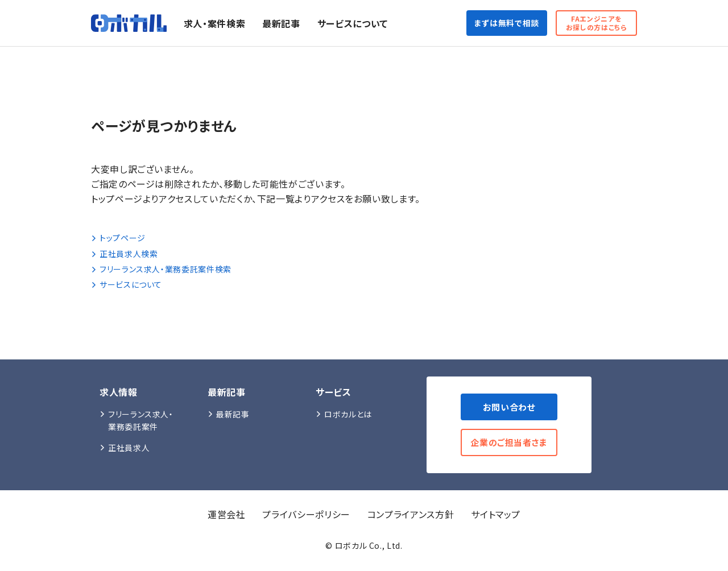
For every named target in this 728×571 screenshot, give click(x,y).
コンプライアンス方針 (411, 516)
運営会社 (227, 516)
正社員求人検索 (124, 254)
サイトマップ (496, 516)
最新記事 (291, 23)
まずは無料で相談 (492, 23)
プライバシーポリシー (306, 516)
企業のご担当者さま (507, 444)
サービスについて (362, 23)
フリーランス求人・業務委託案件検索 (161, 269)
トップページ (118, 238)
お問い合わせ (507, 407)
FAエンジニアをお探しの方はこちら (592, 23)
